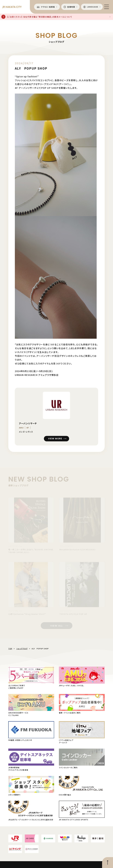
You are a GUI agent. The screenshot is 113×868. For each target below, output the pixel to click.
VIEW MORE (55, 439)
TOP (10, 649)
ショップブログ (22, 649)
